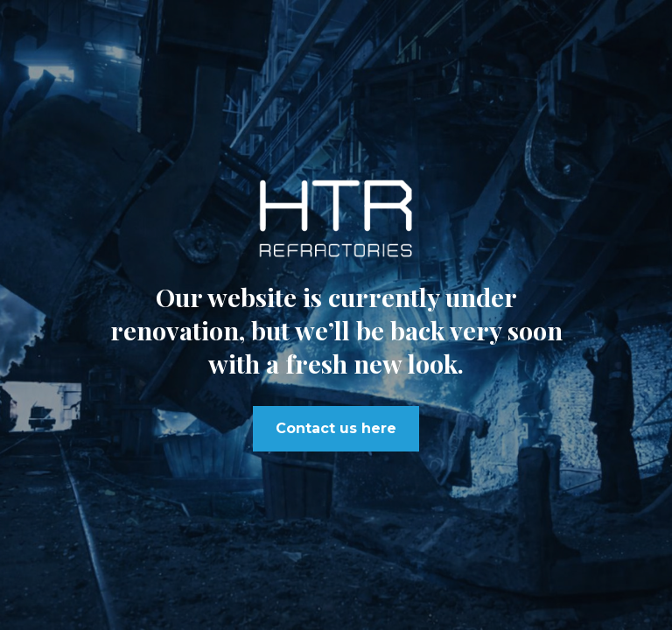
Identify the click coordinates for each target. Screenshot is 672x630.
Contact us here (336, 428)
